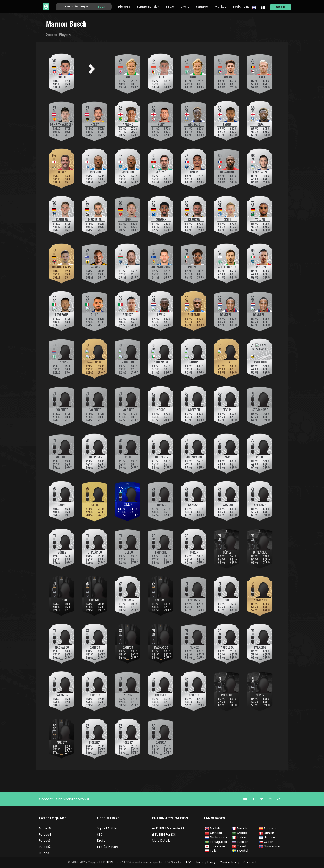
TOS (189, 862)
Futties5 (45, 828)
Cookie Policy (229, 862)
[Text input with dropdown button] (75, 7)
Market (220, 7)
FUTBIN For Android (168, 828)
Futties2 (45, 847)
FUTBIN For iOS (164, 835)
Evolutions (241, 7)
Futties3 (45, 841)
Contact (250, 862)
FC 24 (102, 7)
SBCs (170, 7)
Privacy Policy (206, 862)
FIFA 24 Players (108, 847)
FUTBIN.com (112, 862)
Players (124, 7)
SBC (100, 835)
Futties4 (45, 835)
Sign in (281, 7)
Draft (185, 7)
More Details (161, 841)
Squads (202, 7)
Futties (44, 853)
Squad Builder (148, 7)
